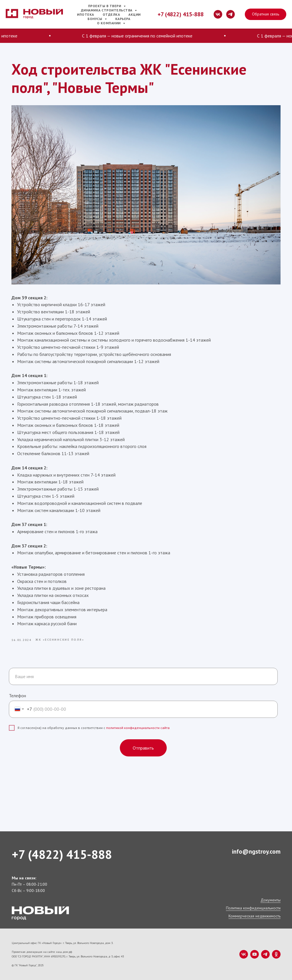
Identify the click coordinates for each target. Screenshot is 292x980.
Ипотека (86, 14)
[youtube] (255, 954)
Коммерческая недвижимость (255, 916)
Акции (135, 14)
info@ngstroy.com (256, 851)
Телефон (17, 696)
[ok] (276, 954)
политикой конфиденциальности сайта (138, 728)
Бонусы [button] (95, 19)
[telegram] (231, 14)
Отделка (111, 14)
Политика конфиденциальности (253, 908)
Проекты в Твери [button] (105, 6)
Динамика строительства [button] (107, 10)
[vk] (218, 14)
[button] (266, 14)
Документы (271, 900)
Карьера (123, 19)
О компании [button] (109, 23)
